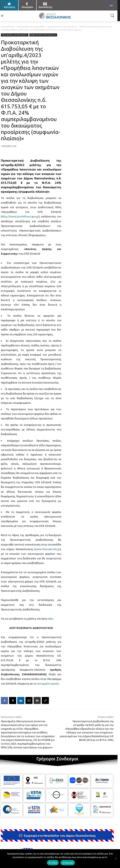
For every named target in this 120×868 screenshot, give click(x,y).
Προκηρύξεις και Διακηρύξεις (31, 27)
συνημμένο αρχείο (48, 684)
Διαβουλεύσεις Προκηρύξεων (62, 27)
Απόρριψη (68, 863)
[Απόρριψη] (116, 859)
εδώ (51, 619)
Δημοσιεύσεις (8, 27)
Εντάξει (53, 863)
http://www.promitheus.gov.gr (20, 216)
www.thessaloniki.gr (47, 549)
